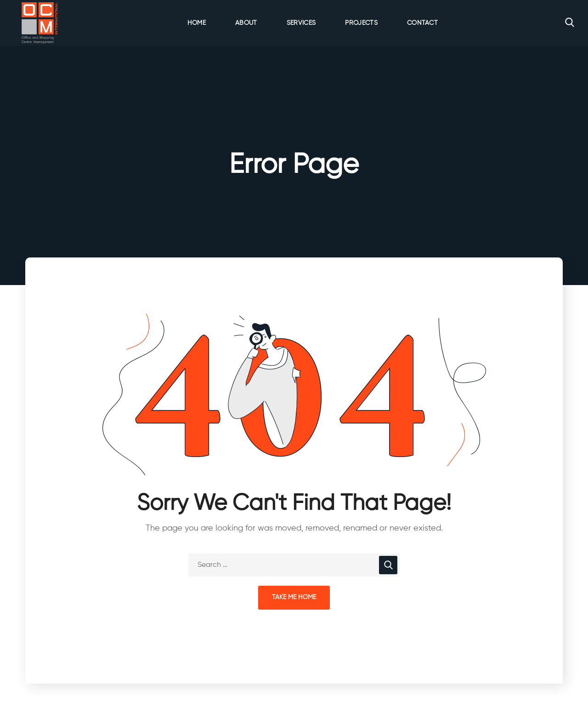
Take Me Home (294, 597)
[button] (570, 23)
